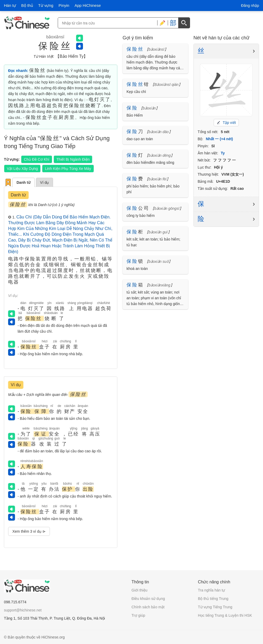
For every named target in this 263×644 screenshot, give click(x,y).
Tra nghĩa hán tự (211, 590)
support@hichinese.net (23, 610)
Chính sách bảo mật (148, 607)
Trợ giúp (138, 615)
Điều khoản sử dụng (148, 599)
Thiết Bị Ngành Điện (73, 159)
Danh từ (23, 182)
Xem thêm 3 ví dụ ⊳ (29, 531)
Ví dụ (45, 182)
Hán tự (10, 5)
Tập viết (226, 123)
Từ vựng (46, 5)
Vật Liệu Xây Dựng (22, 169)
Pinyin (64, 5)
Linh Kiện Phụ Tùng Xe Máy (68, 169)
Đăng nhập (250, 6)
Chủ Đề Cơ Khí (37, 159)
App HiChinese (88, 5)
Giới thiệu (140, 590)
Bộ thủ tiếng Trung (213, 599)
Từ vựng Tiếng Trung (215, 607)
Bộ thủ (27, 5)
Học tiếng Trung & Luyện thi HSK (225, 615)
